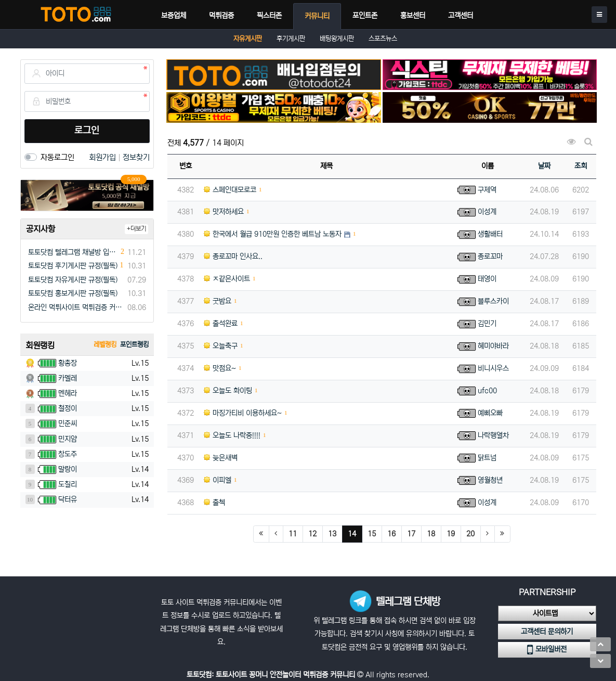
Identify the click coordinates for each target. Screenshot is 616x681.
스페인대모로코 (230, 190)
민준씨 (68, 423)
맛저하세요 (224, 212)
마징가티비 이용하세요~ (243, 413)
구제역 (487, 190)
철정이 (68, 408)
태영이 (487, 279)
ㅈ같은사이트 (227, 279)
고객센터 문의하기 (547, 632)
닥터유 (68, 499)
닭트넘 (487, 458)
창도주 (68, 454)
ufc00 (487, 391)
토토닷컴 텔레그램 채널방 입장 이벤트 (73, 252)
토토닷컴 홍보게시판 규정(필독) (73, 293)
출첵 (214, 503)
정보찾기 (136, 157)
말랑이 (68, 469)
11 (293, 534)
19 (451, 534)
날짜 (544, 166)
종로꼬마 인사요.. (233, 256)
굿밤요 (218, 301)
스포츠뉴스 (383, 39)
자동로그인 (57, 157)
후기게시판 (291, 39)
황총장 (68, 363)
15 (372, 534)
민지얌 (68, 439)
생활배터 (490, 234)
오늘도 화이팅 (228, 391)
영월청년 (490, 480)
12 (312, 534)
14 (355, 534)
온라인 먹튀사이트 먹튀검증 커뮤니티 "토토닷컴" (76, 307)
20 (470, 534)
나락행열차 (493, 435)
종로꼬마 (490, 256)
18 (431, 534)
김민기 (487, 324)
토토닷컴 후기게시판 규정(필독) (73, 266)
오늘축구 (221, 346)
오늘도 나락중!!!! (232, 435)
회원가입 (103, 157)
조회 (581, 166)
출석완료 (221, 324)
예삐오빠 (490, 413)
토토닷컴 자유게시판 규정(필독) (73, 280)
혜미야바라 (493, 346)
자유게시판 (248, 39)
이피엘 (218, 480)
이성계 (487, 212)
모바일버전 (547, 650)
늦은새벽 (221, 458)
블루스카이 (493, 301)
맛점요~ (220, 368)
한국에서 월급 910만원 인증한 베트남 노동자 (273, 234)
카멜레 (68, 378)
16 (391, 534)
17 (411, 534)
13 (332, 534)
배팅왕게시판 (337, 39)
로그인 (87, 131)
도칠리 (68, 484)
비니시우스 (493, 368)
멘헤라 (68, 393)
